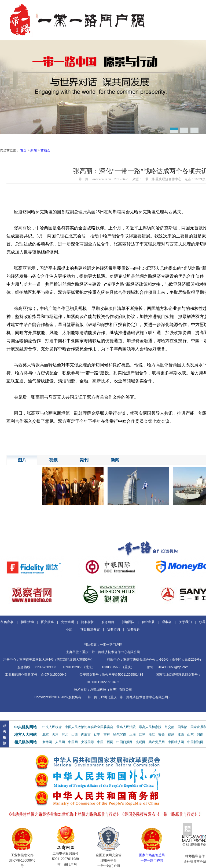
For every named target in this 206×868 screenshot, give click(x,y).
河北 (65, 735)
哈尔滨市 (120, 735)
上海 (133, 735)
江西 (181, 735)
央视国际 (87, 742)
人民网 (60, 742)
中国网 (73, 742)
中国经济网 (176, 742)
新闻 (34, 150)
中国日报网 (124, 742)
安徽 (161, 735)
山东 (190, 735)
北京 (46, 735)
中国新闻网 (195, 742)
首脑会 (45, 150)
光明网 (141, 742)
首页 (23, 150)
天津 (55, 735)
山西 (75, 735)
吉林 (107, 735)
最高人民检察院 (150, 727)
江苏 (142, 735)
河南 (200, 735)
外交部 (170, 727)
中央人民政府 (52, 727)
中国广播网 (105, 742)
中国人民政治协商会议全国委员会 (89, 727)
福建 (171, 735)
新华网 (47, 742)
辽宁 (97, 735)
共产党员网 (157, 742)
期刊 (84, 460)
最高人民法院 (126, 727)
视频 (53, 460)
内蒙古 (86, 735)
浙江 (152, 735)
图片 (22, 460)
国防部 (182, 727)
